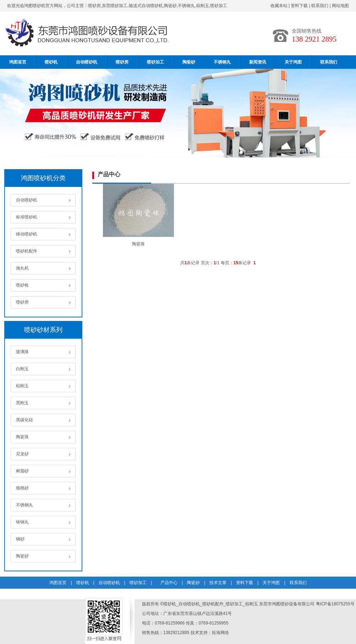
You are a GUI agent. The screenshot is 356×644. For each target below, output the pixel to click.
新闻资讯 (258, 62)
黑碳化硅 (24, 420)
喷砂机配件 (27, 251)
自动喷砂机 (87, 62)
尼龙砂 (22, 454)
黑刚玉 (22, 403)
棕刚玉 (22, 386)
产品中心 (169, 583)
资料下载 (299, 6)
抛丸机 (22, 268)
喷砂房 (122, 62)
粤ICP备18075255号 (335, 604)
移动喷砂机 (27, 234)
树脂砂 (22, 471)
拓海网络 (220, 633)
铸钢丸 (22, 522)
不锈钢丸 (222, 62)
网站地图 (340, 6)
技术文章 (218, 583)
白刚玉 (22, 369)
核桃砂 (22, 488)
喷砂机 (51, 62)
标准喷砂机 (27, 217)
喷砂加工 (155, 62)
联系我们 (320, 6)
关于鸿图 (293, 62)
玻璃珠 (22, 352)
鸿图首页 (18, 62)
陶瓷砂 (189, 62)
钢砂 (20, 539)
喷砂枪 (22, 285)
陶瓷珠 (22, 437)
